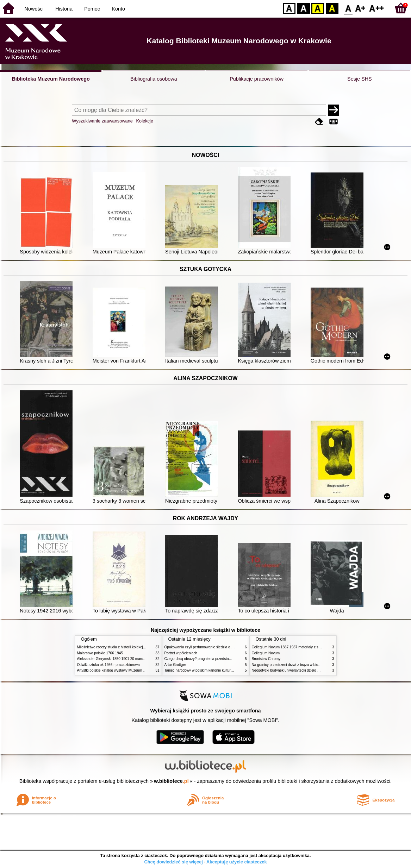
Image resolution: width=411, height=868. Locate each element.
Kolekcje (145, 121)
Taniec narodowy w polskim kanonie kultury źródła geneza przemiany (219, 670)
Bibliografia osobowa (154, 79)
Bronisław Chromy (266, 659)
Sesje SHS (360, 79)
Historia (64, 9)
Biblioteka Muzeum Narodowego (51, 79)
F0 (348, 8)
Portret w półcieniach (181, 653)
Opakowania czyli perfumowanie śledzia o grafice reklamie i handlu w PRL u (224, 647)
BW (304, 8)
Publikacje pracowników (257, 79)
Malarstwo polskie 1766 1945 (100, 653)
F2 (377, 8)
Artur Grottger (175, 665)
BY (332, 8)
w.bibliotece (171, 781)
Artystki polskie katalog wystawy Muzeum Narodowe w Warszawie (129, 670)
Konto (118, 9)
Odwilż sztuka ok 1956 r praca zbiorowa (108, 665)
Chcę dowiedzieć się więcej (173, 862)
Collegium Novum (266, 653)
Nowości (34, 9)
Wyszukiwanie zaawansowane (102, 121)
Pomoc (92, 9)
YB (317, 8)
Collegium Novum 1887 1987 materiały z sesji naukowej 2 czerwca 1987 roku (313, 647)
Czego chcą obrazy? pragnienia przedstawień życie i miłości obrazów (219, 659)
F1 (360, 8)
